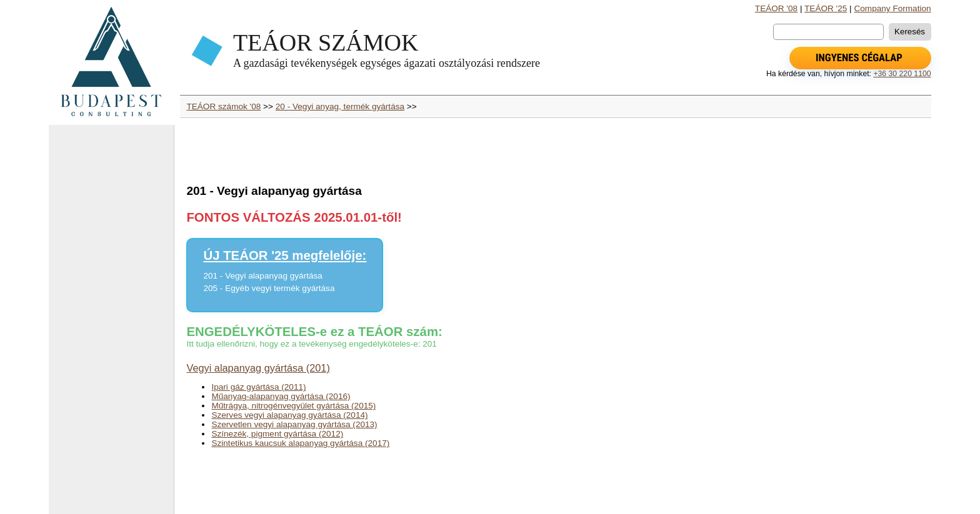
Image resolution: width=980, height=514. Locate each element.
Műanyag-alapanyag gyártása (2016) (281, 396)
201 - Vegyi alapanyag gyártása (262, 276)
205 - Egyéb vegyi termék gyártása (269, 288)
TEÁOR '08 (776, 8)
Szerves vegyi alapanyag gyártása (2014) (289, 415)
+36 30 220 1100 (902, 74)
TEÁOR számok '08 (223, 106)
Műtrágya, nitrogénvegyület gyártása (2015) (293, 406)
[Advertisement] (111, 325)
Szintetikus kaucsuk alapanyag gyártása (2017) (300, 443)
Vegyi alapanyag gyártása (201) (258, 368)
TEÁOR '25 (826, 8)
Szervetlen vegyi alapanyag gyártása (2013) (294, 424)
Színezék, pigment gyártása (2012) (277, 434)
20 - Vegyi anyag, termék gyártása (340, 106)
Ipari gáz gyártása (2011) (258, 387)
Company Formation (892, 8)
